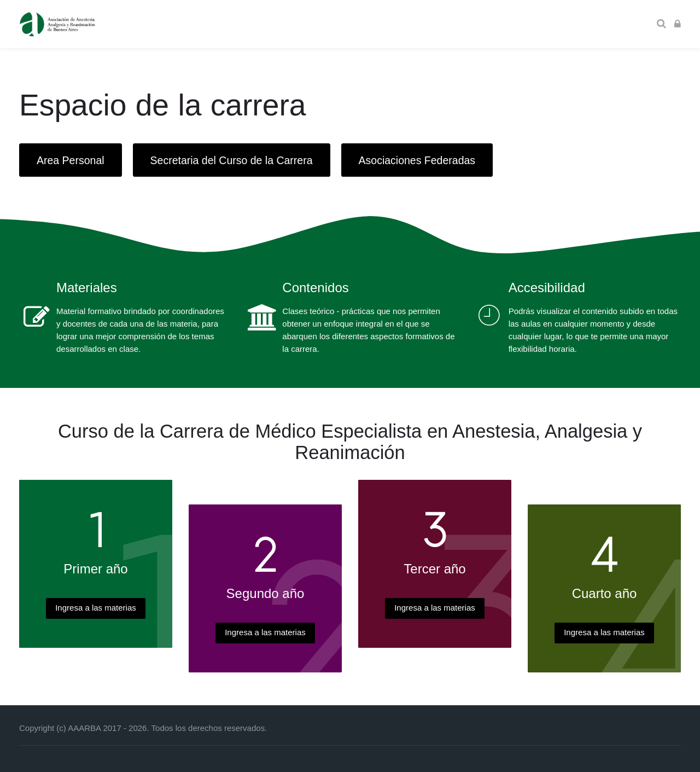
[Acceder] (678, 24)
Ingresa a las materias (96, 608)
